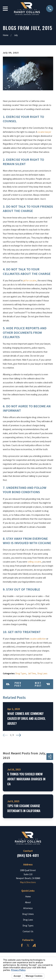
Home (28, 896)
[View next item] (18, 735)
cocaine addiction (38, 639)
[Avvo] (34, 945)
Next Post (42, 684)
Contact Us (28, 931)
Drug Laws (42, 673)
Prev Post (14, 684)
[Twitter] (28, 945)
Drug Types (21, 673)
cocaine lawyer (44, 132)
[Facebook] (22, 945)
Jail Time (32, 673)
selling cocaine (34, 562)
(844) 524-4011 (28, 855)
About (28, 902)
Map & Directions (28, 882)
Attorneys (28, 908)
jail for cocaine (30, 281)
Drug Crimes (28, 914)
